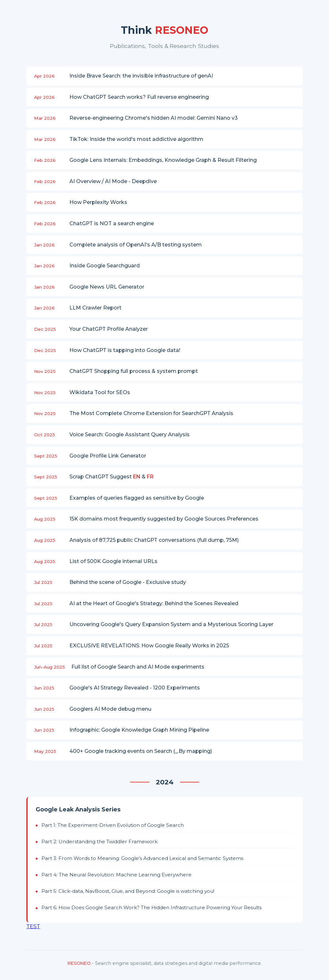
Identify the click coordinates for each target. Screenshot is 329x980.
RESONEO (79, 963)
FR (150, 477)
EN (137, 477)
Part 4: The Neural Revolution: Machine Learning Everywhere (116, 875)
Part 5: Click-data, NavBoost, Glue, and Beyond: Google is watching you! (128, 891)
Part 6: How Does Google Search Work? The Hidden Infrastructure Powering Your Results (151, 907)
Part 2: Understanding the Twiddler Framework (99, 841)
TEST (33, 926)
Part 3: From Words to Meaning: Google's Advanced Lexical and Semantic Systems (142, 858)
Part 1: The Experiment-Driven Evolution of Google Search (113, 825)
